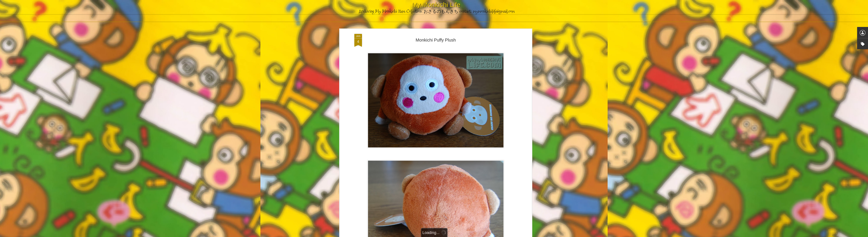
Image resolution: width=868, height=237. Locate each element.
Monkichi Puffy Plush (436, 28)
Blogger (456, 235)
